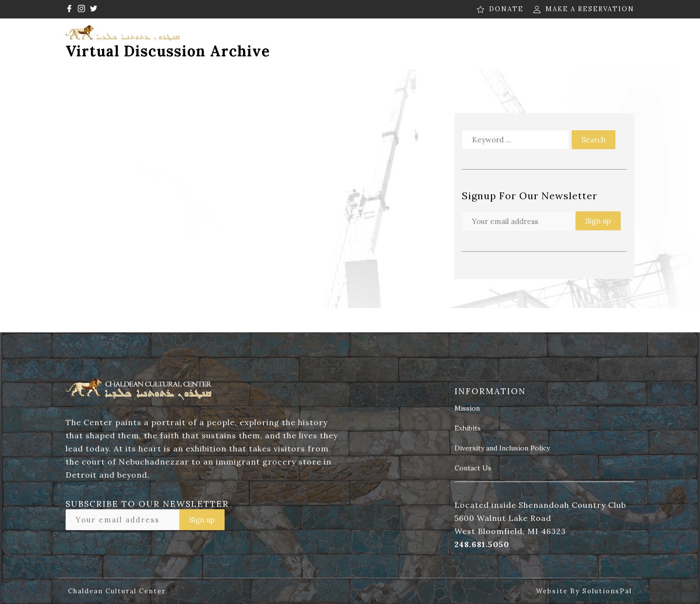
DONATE (506, 9)
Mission (467, 409)
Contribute (532, 38)
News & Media (453, 38)
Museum (377, 38)
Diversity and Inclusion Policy (502, 449)
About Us (244, 38)
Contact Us (608, 38)
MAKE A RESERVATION (590, 9)
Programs (312, 38)
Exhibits (468, 429)
